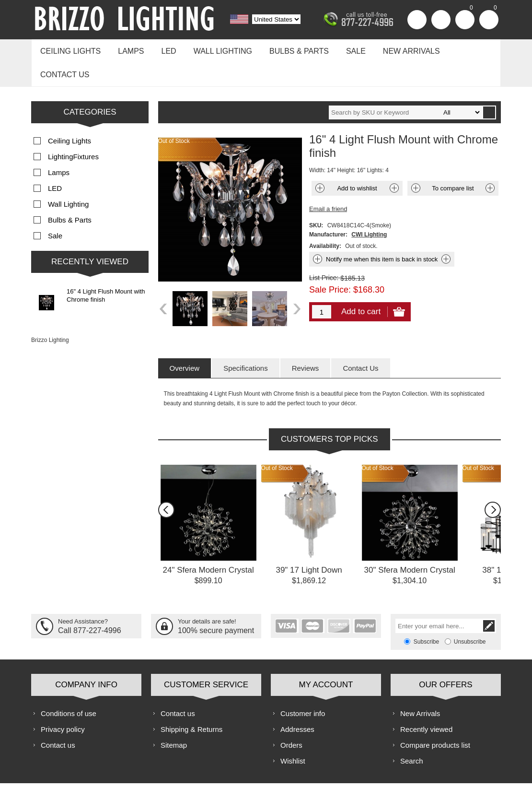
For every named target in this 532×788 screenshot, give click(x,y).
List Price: (324, 250)
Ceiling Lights (69, 49)
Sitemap (174, 717)
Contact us (464, 49)
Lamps (127, 49)
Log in (441, 20)
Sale (342, 49)
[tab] (185, 340)
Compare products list (435, 717)
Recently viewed (426, 701)
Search (412, 733)
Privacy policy (63, 701)
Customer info (303, 686)
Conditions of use (69, 686)
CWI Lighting (369, 207)
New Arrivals (396, 49)
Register (417, 20)
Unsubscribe (470, 614)
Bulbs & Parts (288, 49)
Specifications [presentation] (246, 340)
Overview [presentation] (185, 340)
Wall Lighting (214, 49)
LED (163, 49)
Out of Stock (277, 440)
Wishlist (293, 733)
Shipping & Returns (191, 701)
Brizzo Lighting (50, 312)
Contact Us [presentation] (360, 340)
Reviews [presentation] (306, 340)
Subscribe (426, 614)
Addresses (297, 701)
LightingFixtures (73, 129)
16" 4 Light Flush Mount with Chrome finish (106, 268)
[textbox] (405, 85)
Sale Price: (330, 262)
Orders (291, 717)
